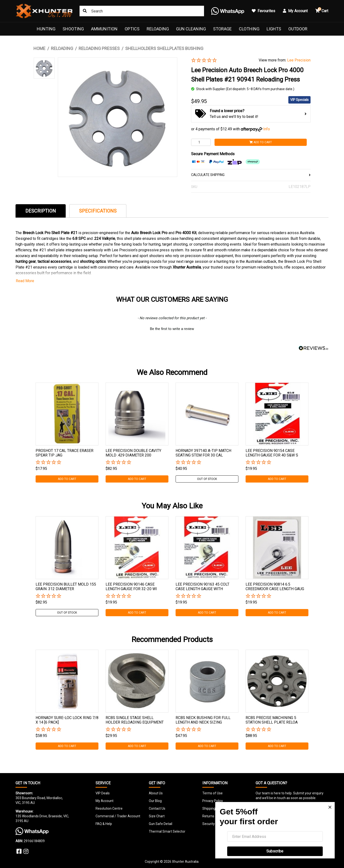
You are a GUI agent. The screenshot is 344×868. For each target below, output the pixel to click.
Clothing (249, 29)
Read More (25, 281)
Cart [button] (322, 10)
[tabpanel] (67, 433)
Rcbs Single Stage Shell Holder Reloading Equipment (135, 720)
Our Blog (155, 801)
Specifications (98, 211)
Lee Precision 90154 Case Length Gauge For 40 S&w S (272, 453)
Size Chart (157, 816)
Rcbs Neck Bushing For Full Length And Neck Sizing (203, 720)
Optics (132, 29)
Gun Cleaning (191, 29)
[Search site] (85, 11)
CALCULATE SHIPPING (251, 175)
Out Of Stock (207, 479)
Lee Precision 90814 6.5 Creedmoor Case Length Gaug (275, 587)
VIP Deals (103, 793)
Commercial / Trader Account (118, 816)
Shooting (73, 29)
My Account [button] (295, 11)
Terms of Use (212, 793)
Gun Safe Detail (161, 824)
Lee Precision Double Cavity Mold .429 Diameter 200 (133, 453)
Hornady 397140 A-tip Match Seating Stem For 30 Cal (203, 453)
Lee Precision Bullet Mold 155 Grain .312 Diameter (66, 587)
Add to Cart (261, 142)
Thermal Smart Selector (167, 831)
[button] (221, 60)
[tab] (41, 211)
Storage (222, 29)
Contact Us (157, 808)
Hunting (46, 29)
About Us (156, 793)
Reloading (158, 29)
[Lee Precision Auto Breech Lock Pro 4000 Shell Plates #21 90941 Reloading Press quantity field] (201, 142)
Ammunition (104, 29)
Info (267, 129)
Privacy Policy (213, 801)
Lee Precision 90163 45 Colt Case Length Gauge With (202, 587)
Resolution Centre (109, 808)
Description (41, 211)
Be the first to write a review (172, 329)
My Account (105, 801)
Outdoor (298, 29)
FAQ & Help (104, 824)
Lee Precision (299, 60)
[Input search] (142, 11)
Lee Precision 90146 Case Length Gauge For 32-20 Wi (131, 587)
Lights (274, 29)
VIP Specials (299, 100)
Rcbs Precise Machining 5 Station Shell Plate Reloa (272, 720)
